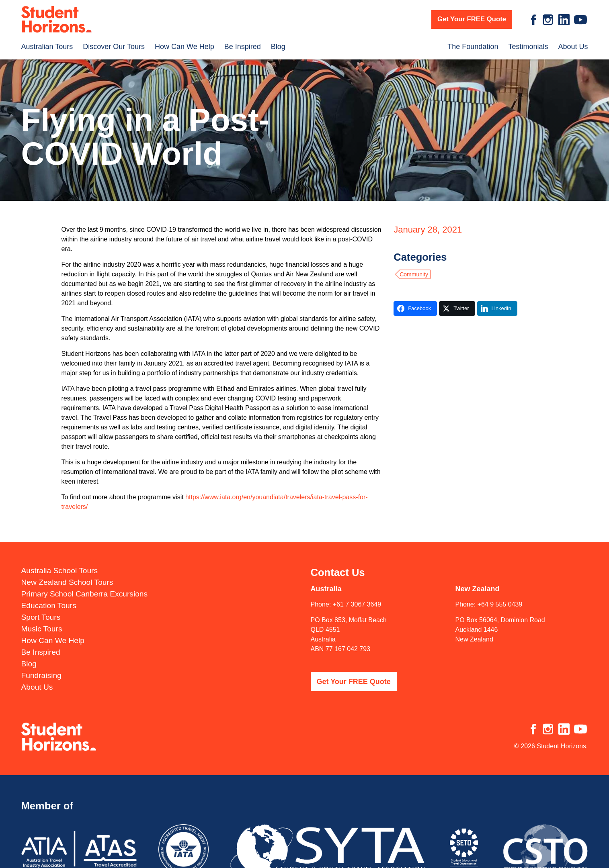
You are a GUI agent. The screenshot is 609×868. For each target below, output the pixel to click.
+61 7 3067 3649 (357, 604)
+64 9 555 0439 (500, 604)
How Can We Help (185, 47)
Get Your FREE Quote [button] (472, 19)
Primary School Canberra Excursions (85, 593)
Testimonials (528, 47)
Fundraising (41, 675)
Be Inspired (243, 47)
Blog (278, 47)
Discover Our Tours (114, 47)
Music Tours (42, 628)
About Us (573, 47)
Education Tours (49, 605)
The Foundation (473, 47)
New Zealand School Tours (67, 581)
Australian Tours (47, 47)
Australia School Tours (60, 570)
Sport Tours (41, 616)
